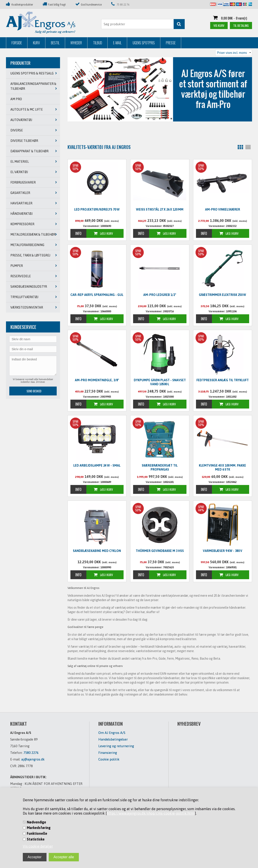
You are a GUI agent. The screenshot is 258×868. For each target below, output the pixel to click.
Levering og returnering (116, 746)
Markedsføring (39, 828)
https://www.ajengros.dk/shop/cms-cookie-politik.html (151, 813)
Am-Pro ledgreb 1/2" (160, 295)
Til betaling (241, 25)
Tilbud (98, 43)
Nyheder (76, 43)
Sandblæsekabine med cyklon (97, 551)
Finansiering (108, 753)
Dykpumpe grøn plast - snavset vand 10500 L (160, 382)
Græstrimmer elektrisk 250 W (222, 295)
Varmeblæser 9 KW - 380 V (223, 551)
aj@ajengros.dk (33, 759)
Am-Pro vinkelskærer (223, 209)
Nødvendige (36, 822)
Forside (17, 43)
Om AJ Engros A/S (112, 733)
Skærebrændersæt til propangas (160, 467)
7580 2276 (31, 753)
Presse (171, 43)
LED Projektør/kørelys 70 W (97, 209)
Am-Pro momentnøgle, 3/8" (97, 380)
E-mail (117, 43)
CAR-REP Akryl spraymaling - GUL (97, 295)
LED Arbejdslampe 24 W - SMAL (97, 465)
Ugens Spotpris (144, 43)
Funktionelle (37, 833)
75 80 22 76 (123, 5)
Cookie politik (109, 759)
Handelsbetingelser (113, 739)
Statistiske (36, 839)
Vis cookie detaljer (38, 846)
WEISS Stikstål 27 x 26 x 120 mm (160, 209)
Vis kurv (219, 25)
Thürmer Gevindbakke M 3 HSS (160, 551)
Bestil (55, 43)
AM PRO (16, 99)
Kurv (36, 43)
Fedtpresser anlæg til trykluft (223, 380)
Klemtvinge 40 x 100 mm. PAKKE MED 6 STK (222, 467)
